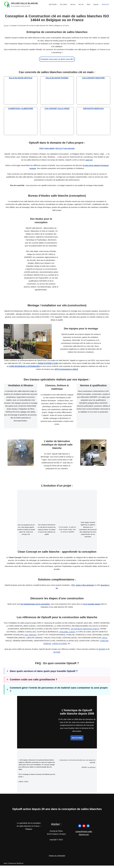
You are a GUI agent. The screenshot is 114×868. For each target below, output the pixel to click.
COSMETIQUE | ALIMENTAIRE (21, 109)
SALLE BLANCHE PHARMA (57, 78)
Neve (5, 866)
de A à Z (59, 149)
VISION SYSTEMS (59, 646)
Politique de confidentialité (57, 858)
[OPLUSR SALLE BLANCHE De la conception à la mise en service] (21, 4)
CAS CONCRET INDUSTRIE (93, 78)
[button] (57, 4)
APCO (105, 640)
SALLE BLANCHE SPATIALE (21, 78)
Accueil (6, 26)
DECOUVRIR (77, 740)
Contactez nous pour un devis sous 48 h (57, 59)
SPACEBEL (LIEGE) (67, 634)
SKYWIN (57, 654)
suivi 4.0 (89, 160)
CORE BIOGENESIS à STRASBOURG (24, 368)
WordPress (20, 866)
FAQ (41, 149)
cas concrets (69, 149)
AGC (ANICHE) (31, 637)
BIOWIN (102, 651)
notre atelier (49, 149)
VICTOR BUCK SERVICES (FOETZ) (85, 631)
